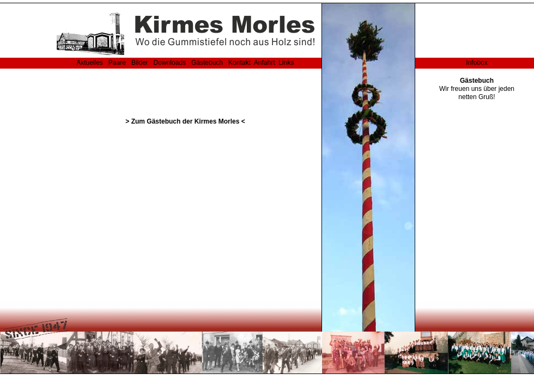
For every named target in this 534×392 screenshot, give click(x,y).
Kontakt (239, 63)
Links (286, 63)
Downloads (169, 63)
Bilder (140, 63)
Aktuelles (90, 63)
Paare (117, 63)
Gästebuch (207, 63)
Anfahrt (265, 63)
